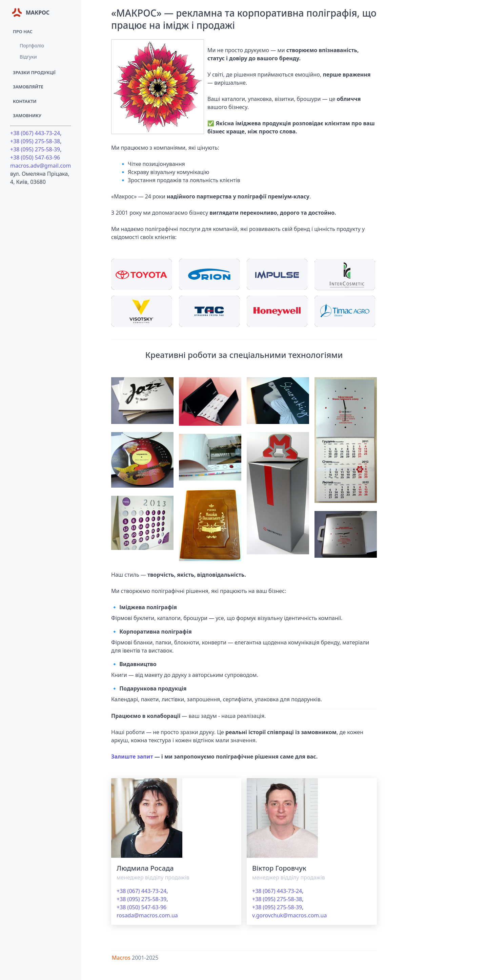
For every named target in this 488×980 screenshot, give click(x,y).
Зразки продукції (34, 72)
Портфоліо (32, 46)
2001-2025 (145, 958)
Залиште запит (132, 757)
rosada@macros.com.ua (147, 915)
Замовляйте (28, 87)
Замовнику (27, 115)
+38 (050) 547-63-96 (35, 157)
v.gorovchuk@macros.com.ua (289, 915)
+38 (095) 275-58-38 (35, 141)
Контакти (25, 101)
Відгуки (28, 57)
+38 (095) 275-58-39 (35, 149)
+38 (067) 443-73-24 (35, 133)
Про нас (23, 31)
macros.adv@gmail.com (41, 166)
